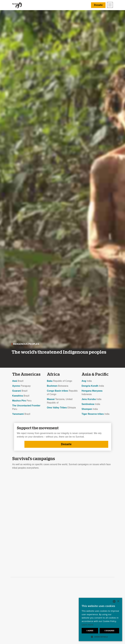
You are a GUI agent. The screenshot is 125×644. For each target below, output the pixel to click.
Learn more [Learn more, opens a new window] (87, 625)
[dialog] (100, 619)
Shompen (87, 409)
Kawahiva (18, 396)
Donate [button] (98, 5)
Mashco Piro (19, 401)
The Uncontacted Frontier (26, 406)
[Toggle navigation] (110, 5)
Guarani (17, 391)
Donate (66, 444)
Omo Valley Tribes (57, 408)
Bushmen (52, 386)
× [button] (118, 601)
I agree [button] (90, 631)
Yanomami (18, 414)
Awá (15, 381)
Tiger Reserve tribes (93, 414)
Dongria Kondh (90, 386)
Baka (50, 381)
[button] (100, 637)
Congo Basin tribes (58, 391)
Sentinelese (88, 404)
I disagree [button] (109, 631)
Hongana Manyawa (92, 391)
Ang (84, 381)
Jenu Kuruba (89, 399)
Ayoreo (16, 386)
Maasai (51, 399)
